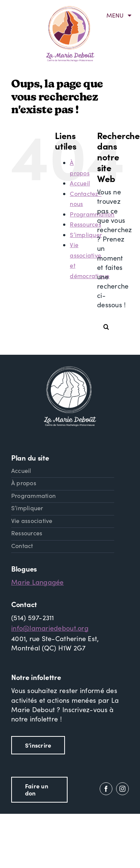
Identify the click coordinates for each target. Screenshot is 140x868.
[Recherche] (106, 327)
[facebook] (106, 789)
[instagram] (122, 789)
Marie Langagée (38, 582)
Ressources (85, 224)
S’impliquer (86, 235)
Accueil (80, 183)
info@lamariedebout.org (50, 628)
